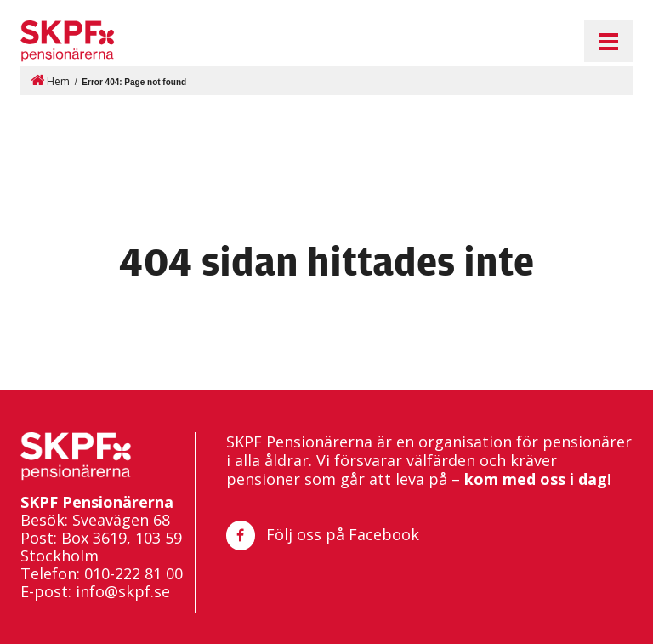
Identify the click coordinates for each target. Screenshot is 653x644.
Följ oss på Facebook (323, 536)
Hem (50, 80)
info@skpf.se (123, 592)
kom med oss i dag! (538, 479)
